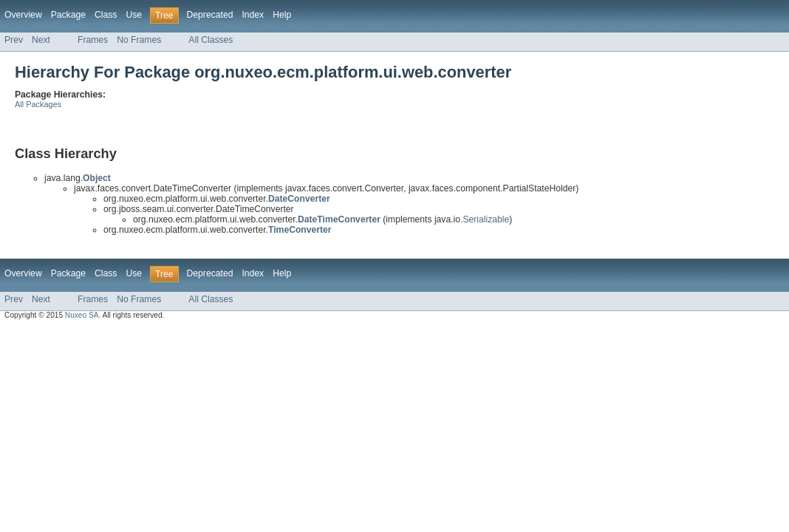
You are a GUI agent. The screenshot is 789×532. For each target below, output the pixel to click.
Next (41, 40)
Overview (23, 15)
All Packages (38, 104)
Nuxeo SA (82, 315)
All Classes (211, 40)
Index (253, 15)
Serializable (486, 219)
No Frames (139, 40)
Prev (14, 40)
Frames (93, 40)
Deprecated (210, 15)
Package (68, 15)
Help (282, 15)
